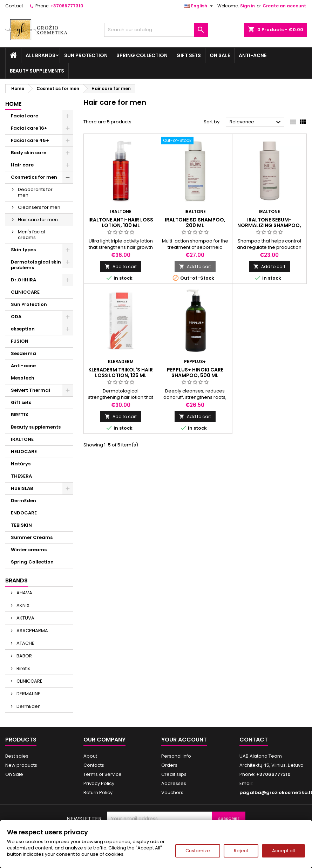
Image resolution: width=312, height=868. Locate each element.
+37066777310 (67, 6)
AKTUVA (25, 618)
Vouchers (172, 792)
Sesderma (23, 353)
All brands (40, 55)
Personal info (176, 756)
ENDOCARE (24, 513)
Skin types (23, 250)
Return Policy (98, 792)
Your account (184, 740)
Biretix (23, 668)
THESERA (21, 476)
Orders (169, 765)
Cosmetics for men (34, 177)
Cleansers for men (39, 207)
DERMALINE (28, 694)
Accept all (283, 851)
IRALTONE (22, 439)
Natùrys (21, 464)
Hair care (22, 165)
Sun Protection (86, 55)
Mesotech (23, 378)
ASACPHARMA (32, 631)
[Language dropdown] (199, 6)
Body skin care (29, 153)
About (90, 756)
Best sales (17, 756)
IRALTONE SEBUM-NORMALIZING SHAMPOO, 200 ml (269, 225)
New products (21, 765)
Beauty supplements (37, 71)
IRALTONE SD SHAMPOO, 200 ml (195, 223)
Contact (14, 6)
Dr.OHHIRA (23, 280)
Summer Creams (32, 537)
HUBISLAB (22, 488)
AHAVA (24, 593)
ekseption (23, 329)
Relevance (256, 122)
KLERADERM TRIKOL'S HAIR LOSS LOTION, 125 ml (121, 373)
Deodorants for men (35, 192)
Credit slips (174, 774)
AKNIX (22, 605)
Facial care (25, 116)
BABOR (24, 656)
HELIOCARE (24, 452)
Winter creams (29, 550)
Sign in (247, 6)
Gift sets (189, 55)
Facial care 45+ (30, 140)
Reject (241, 851)
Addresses (174, 783)
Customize (198, 851)
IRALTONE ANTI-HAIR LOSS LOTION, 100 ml (121, 223)
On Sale (220, 55)
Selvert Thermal (30, 390)
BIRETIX (20, 415)
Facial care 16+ (29, 128)
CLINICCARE (25, 292)
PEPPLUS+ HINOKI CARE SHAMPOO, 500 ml (195, 373)
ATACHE (25, 643)
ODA (16, 317)
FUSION (20, 341)
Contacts (94, 765)
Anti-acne (253, 55)
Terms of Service (103, 774)
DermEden (23, 501)
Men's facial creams (31, 235)
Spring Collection (142, 55)
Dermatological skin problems (36, 265)
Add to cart (121, 266)
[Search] (156, 30)
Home (13, 104)
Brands (16, 580)
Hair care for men (38, 220)
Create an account (284, 6)
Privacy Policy (99, 783)
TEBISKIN (21, 525)
